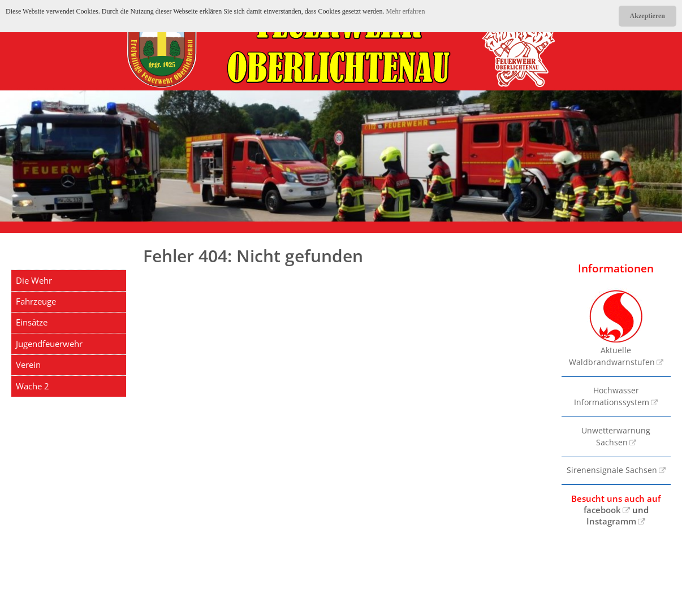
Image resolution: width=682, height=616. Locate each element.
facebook (602, 510)
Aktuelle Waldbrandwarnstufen (612, 327)
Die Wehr (34, 280)
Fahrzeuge (36, 301)
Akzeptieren (648, 16)
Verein (28, 365)
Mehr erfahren (405, 11)
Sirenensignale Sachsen (612, 470)
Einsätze (32, 322)
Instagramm (611, 521)
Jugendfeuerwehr (49, 344)
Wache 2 (33, 386)
